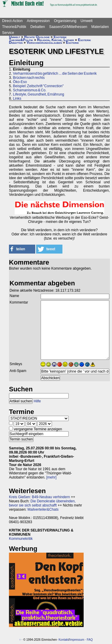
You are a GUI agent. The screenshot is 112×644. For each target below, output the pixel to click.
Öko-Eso (20, 82)
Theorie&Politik (14, 27)
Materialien (100, 27)
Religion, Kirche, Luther (55, 40)
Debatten (38, 27)
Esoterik (60, 37)
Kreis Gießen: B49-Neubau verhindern (39, 497)
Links (17, 99)
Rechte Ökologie (37, 37)
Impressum (77, 640)
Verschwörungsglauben (44, 43)
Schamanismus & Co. (30, 90)
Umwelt (87, 21)
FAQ (90, 640)
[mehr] (51, 477)
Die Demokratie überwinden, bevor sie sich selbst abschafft (42, 503)
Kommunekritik (21, 539)
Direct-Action (12, 21)
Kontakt (64, 640)
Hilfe (37, 401)
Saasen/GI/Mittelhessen (68, 27)
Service (8, 33)
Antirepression (38, 21)
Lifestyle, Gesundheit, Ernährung (38, 94)
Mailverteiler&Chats (43, 509)
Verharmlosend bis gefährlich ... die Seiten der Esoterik (55, 74)
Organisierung (65, 21)
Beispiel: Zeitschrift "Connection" (38, 86)
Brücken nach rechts (29, 78)
